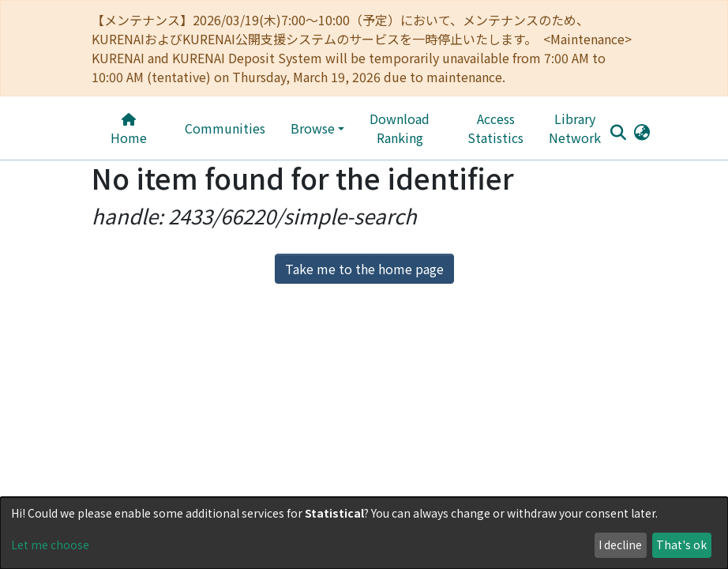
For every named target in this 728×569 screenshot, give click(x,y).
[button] (623, 131)
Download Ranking (426, 128)
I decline (620, 545)
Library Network (540, 128)
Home (133, 130)
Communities (234, 128)
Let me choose (50, 545)
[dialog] (364, 533)
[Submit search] (600, 132)
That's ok (681, 545)
